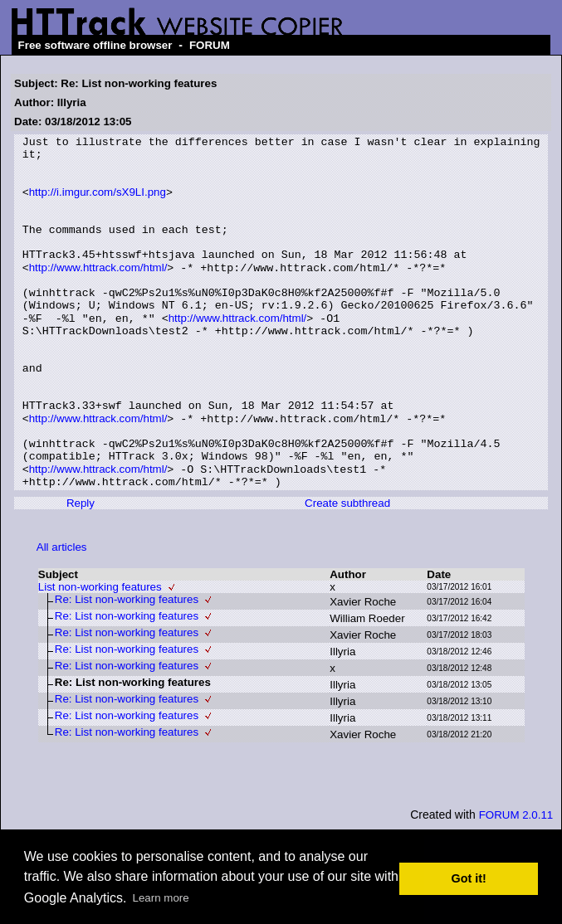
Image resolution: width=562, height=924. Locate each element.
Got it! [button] (469, 878)
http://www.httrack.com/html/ (98, 293)
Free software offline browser (95, 45)
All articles (62, 613)
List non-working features (100, 652)
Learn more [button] (161, 898)
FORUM (210, 45)
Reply (81, 569)
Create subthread (347, 569)
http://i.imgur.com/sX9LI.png (98, 204)
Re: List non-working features (127, 665)
